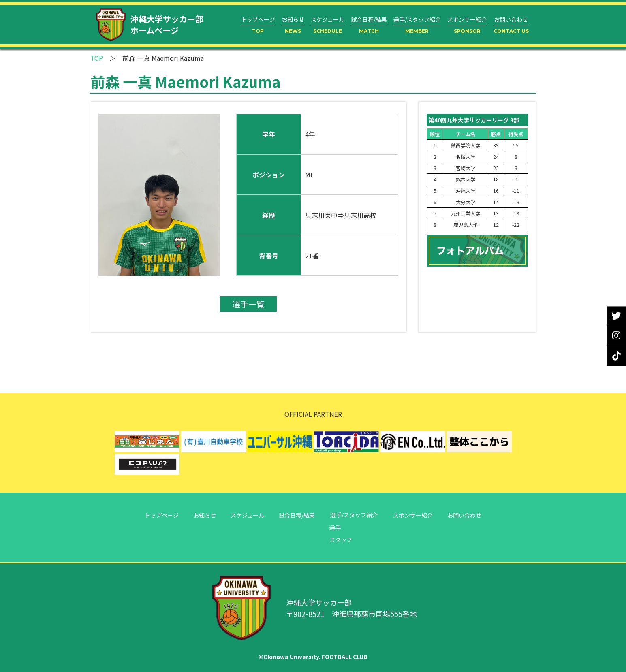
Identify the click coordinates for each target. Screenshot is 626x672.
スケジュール (247, 515)
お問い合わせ (468, 515)
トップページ (158, 515)
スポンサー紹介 (415, 515)
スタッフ (343, 539)
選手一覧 (248, 304)
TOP (97, 58)
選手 (338, 527)
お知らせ (202, 515)
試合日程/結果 (298, 515)
